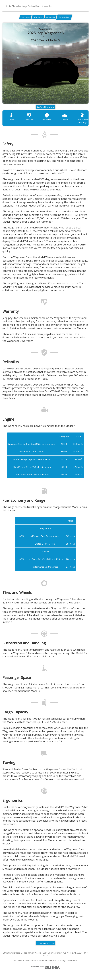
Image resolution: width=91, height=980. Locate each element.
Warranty (29, 117)
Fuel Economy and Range (82, 118)
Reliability (47, 117)
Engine (65, 117)
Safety (11, 117)
